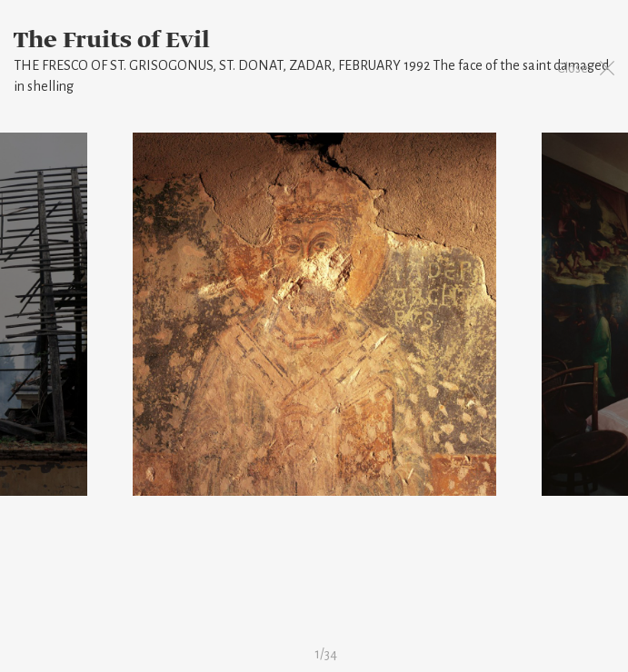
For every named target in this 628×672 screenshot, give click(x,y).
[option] (314, 314)
